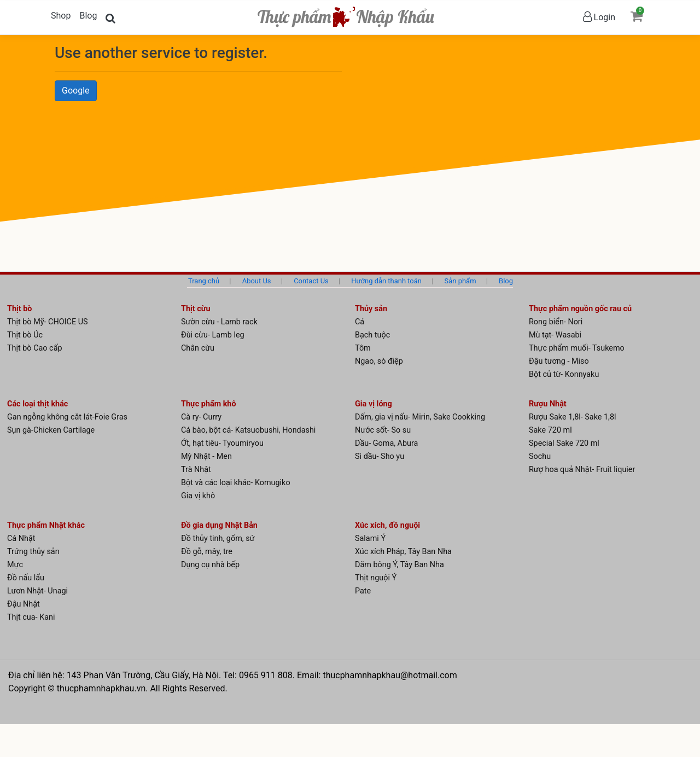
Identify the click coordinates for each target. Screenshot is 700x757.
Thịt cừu (196, 309)
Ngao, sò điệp (379, 361)
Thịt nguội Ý (376, 578)
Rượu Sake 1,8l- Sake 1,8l (573, 417)
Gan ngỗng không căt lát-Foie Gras (67, 417)
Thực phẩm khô (209, 404)
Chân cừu (198, 348)
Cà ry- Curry (201, 417)
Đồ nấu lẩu (26, 578)
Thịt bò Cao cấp (35, 348)
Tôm (363, 348)
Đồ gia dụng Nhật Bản (219, 525)
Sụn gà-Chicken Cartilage (51, 430)
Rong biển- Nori (556, 322)
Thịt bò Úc (25, 335)
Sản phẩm (460, 281)
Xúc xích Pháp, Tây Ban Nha (403, 552)
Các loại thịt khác (37, 404)
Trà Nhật (196, 470)
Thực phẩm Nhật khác (46, 525)
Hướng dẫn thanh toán (386, 281)
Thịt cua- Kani (31, 617)
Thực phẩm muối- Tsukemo (577, 348)
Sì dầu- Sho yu (380, 456)
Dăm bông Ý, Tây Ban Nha (399, 565)
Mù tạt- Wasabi (555, 335)
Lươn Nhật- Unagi (37, 591)
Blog (88, 16)
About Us (257, 281)
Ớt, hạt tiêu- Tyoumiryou (222, 443)
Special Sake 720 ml (564, 443)
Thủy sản (371, 309)
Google (76, 91)
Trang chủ (204, 281)
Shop (61, 16)
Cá (360, 322)
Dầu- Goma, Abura (386, 443)
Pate (363, 591)
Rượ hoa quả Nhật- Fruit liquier (582, 470)
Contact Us (311, 281)
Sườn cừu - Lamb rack (219, 322)
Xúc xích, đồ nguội (387, 525)
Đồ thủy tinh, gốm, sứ (218, 538)
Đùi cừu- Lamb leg (213, 335)
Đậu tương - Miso (559, 361)
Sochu (540, 456)
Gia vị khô (198, 496)
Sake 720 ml (550, 430)
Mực (15, 565)
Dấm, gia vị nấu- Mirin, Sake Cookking (420, 417)
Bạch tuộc (372, 335)
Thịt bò (19, 309)
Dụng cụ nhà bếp (210, 565)
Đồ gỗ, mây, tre (207, 552)
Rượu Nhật (548, 404)
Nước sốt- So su (383, 430)
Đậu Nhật (24, 604)
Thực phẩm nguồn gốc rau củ (580, 309)
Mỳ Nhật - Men (206, 456)
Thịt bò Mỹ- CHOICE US (48, 322)
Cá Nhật (21, 538)
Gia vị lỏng (374, 404)
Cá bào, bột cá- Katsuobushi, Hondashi (248, 430)
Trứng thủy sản (33, 552)
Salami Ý (370, 538)
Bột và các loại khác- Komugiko (236, 483)
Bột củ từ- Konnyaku (564, 374)
